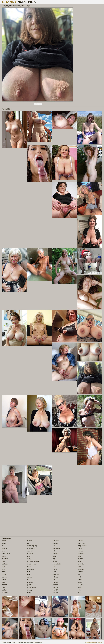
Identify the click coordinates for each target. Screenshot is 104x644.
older (54, 580)
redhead (81, 551)
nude (54, 572)
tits (79, 574)
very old (81, 585)
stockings (81, 569)
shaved (80, 559)
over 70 (55, 593)
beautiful (5, 559)
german (30, 577)
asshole (5, 548)
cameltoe (5, 593)
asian (4, 543)
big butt (4, 590)
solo (79, 567)
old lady (55, 577)
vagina (80, 582)
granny (30, 590)
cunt (29, 556)
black (4, 572)
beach (4, 556)
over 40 (55, 585)
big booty (5, 564)
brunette (5, 585)
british (4, 582)
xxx (79, 593)
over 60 (55, 590)
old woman (56, 574)
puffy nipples (82, 546)
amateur (5, 541)
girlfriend (30, 582)
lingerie (55, 561)
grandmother (32, 587)
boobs (4, 580)
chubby (30, 541)
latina (54, 556)
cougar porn (31, 548)
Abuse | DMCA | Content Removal (12, 642)
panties (80, 541)
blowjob (4, 577)
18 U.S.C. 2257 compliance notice (32, 642)
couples (30, 551)
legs (54, 559)
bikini (4, 569)
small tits (81, 564)
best (3, 561)
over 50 (55, 587)
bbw (3, 551)
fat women (31, 569)
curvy (29, 559)
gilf (28, 580)
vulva (80, 587)
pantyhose (81, 543)
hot (54, 551)
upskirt (80, 580)
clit (28, 543)
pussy (80, 548)
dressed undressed (34, 561)
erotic (29, 567)
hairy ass (56, 541)
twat (79, 577)
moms (55, 569)
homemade (56, 548)
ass (3, 546)
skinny (80, 561)
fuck (29, 574)
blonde (4, 574)
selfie (80, 556)
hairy (29, 593)
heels (54, 546)
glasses (30, 585)
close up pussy (32, 546)
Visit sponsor (38, 104)
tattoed (80, 572)
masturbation (57, 564)
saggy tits (81, 554)
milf (54, 567)
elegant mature (32, 564)
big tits (4, 567)
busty (4, 587)
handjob (55, 543)
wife (79, 590)
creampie (30, 554)
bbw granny (6, 554)
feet (29, 572)
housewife (56, 554)
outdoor (55, 582)
